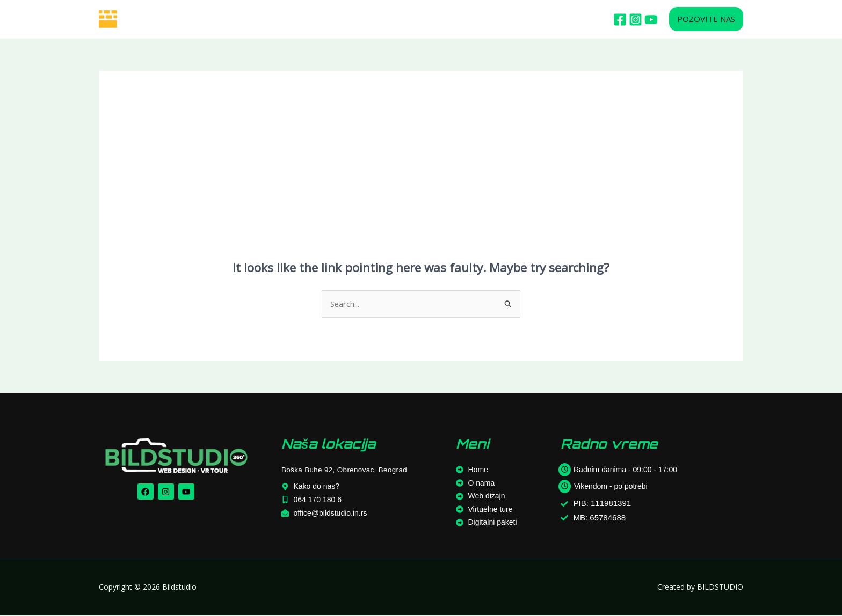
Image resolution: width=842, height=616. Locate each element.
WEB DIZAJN (279, 19)
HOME (195, 19)
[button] (706, 19)
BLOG (466, 19)
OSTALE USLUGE (415, 19)
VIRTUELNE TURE (344, 19)
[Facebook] (620, 20)
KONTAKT (503, 19)
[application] (297, 19)
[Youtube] (651, 20)
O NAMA (230, 19)
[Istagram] (636, 20)
